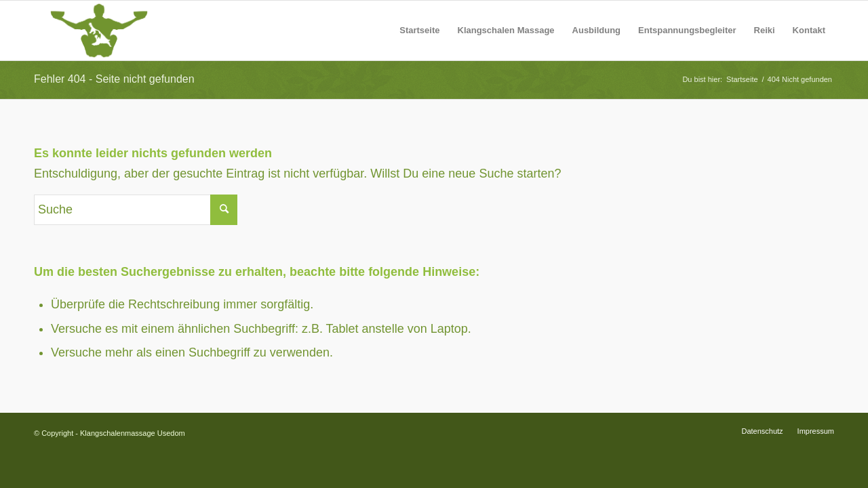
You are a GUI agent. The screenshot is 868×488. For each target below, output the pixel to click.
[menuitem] (419, 30)
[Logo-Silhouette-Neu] (99, 30)
